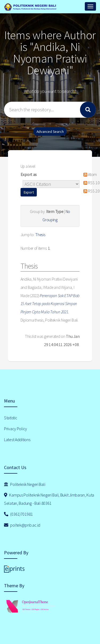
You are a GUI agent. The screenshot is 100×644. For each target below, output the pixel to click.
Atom (89, 175)
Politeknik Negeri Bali (25, 484)
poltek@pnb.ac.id (22, 525)
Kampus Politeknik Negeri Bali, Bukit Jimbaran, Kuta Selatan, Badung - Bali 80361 (49, 499)
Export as (29, 175)
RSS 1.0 (91, 183)
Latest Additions (17, 440)
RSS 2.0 (91, 191)
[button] (29, 192)
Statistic (11, 418)
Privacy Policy (15, 429)
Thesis (40, 235)
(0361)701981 (18, 514)
